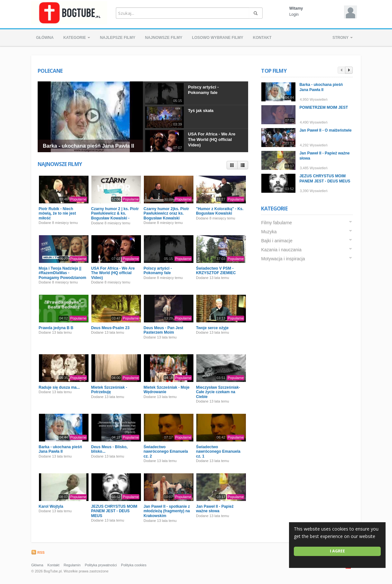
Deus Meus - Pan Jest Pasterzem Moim (163, 330)
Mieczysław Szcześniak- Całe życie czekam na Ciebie (218, 392)
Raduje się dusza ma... (59, 387)
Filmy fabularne (277, 223)
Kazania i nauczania (281, 250)
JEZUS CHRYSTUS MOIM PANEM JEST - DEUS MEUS (114, 511)
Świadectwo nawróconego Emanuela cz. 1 (218, 452)
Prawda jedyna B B (56, 328)
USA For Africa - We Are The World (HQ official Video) (212, 139)
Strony (343, 38)
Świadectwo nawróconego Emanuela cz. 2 (166, 452)
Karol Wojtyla (51, 506)
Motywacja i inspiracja (283, 259)
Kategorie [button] (77, 38)
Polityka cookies (134, 565)
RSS (38, 552)
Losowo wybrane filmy (217, 38)
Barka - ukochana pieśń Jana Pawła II (89, 146)
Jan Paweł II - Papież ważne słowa (215, 509)
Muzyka (269, 232)
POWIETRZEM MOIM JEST (324, 107)
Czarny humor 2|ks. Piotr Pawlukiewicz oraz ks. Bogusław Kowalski (166, 213)
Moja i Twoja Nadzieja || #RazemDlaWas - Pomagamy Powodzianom (62, 273)
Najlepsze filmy (117, 38)
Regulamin (72, 565)
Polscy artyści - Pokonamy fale (203, 90)
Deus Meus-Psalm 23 (110, 328)
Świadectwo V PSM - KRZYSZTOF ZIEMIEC (216, 271)
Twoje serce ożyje (212, 328)
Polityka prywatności (101, 565)
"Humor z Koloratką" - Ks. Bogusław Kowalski (220, 211)
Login (294, 14)
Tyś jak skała (201, 111)
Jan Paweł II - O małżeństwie (326, 130)
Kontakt (262, 38)
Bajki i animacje (277, 241)
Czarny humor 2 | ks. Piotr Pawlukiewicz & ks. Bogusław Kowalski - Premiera (115, 216)
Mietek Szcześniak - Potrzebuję (109, 390)
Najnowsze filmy (163, 38)
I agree (337, 551)
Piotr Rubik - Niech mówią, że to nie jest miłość (57, 213)
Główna (45, 38)
